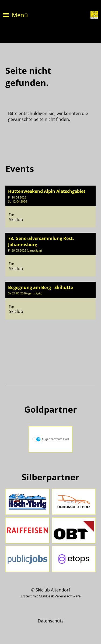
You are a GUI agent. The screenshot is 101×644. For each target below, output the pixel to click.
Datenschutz (50, 621)
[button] (50, 206)
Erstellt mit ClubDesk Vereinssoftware (51, 596)
